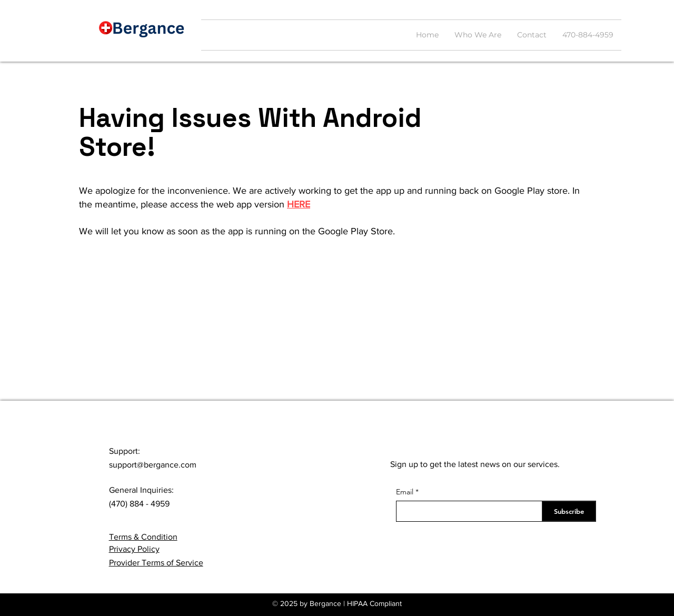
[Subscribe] (569, 511)
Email (405, 492)
